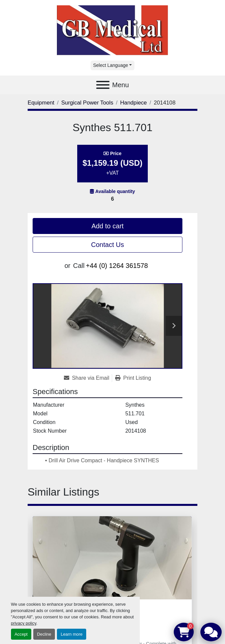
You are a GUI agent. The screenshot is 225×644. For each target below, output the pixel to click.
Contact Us (108, 245)
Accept (21, 634)
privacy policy (24, 623)
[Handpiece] (133, 103)
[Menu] (103, 85)
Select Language (111, 65)
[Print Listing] (133, 378)
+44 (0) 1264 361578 (117, 266)
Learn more (71, 634)
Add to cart (108, 226)
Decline (44, 634)
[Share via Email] (88, 378)
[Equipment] (41, 103)
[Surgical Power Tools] (87, 103)
